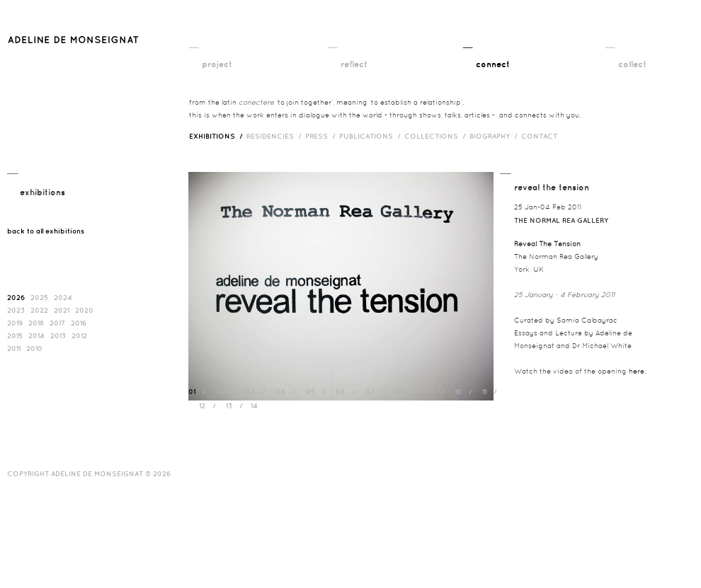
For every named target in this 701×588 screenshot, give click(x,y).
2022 (39, 310)
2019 (15, 323)
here (637, 371)
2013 (58, 335)
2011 (14, 348)
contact (539, 136)
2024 (63, 297)
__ (194, 43)
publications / (372, 136)
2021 (62, 310)
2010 (34, 348)
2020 (84, 310)
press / (322, 136)
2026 (16, 297)
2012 (79, 335)
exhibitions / (218, 136)
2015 (15, 335)
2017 (57, 323)
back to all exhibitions (46, 231)
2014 (36, 335)
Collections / (437, 136)
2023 (16, 310)
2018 (36, 323)
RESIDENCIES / (276, 136)
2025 (39, 297)
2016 (79, 323)
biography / (495, 136)
